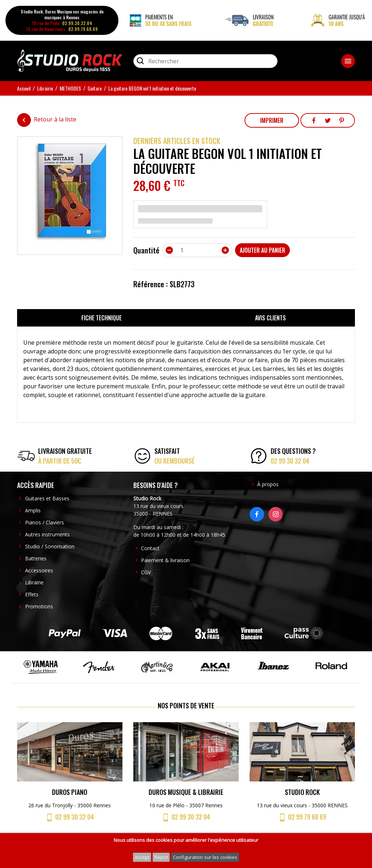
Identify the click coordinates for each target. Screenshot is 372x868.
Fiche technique (102, 318)
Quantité (146, 250)
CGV (146, 572)
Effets (32, 594)
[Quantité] (197, 250)
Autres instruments (47, 534)
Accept (142, 857)
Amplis (33, 510)
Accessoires (39, 570)
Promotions (39, 606)
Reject (161, 857)
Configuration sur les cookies (205, 857)
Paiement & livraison (165, 560)
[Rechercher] (205, 61)
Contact (150, 548)
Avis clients (270, 318)
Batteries (36, 558)
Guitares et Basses (47, 498)
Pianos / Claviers (45, 522)
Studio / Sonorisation (50, 546)
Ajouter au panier (262, 250)
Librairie (34, 582)
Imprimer (272, 120)
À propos (268, 484)
